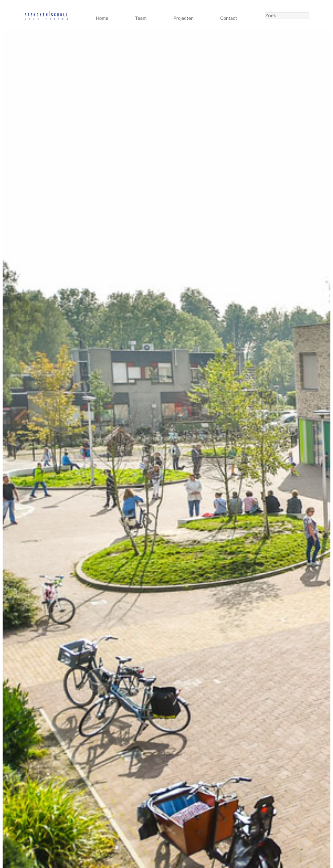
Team (141, 18)
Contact (229, 18)
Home (102, 18)
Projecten (183, 18)
